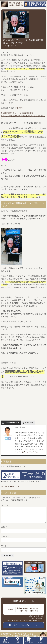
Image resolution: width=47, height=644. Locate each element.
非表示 (19, 108)
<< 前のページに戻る (10, 487)
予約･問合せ (29, 641)
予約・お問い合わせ (30, 452)
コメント (6, 506)
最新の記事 (29, 423)
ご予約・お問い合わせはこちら (24, 628)
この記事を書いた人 (12, 423)
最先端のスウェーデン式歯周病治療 (17, 113)
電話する (6, 641)
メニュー (41, 641)
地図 (18, 641)
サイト (4, 549)
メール (5, 539)
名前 (4, 530)
